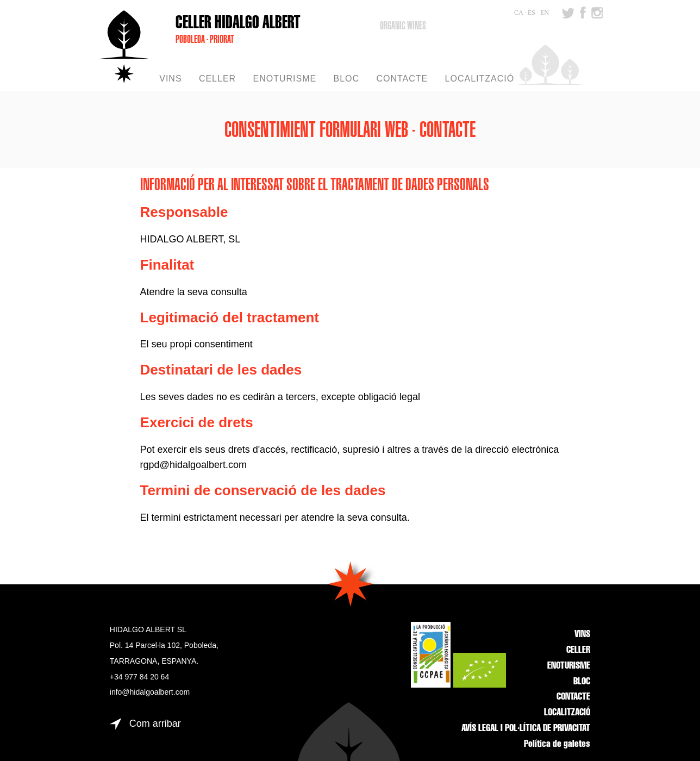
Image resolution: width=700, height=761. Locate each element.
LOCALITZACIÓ (567, 713)
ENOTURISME (569, 666)
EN (545, 13)
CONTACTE (573, 697)
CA (518, 13)
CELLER (578, 651)
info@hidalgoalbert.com (150, 692)
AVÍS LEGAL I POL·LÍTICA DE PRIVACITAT (526, 729)
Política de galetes (557, 745)
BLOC (582, 682)
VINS (582, 635)
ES (532, 13)
